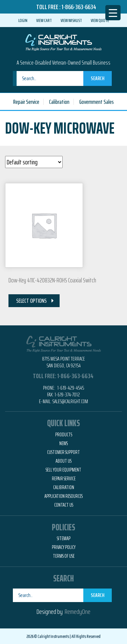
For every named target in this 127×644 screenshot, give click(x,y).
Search (98, 78)
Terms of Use (64, 556)
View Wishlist (71, 20)
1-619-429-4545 (70, 388)
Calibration (59, 102)
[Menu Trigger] (113, 13)
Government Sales (97, 102)
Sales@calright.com (70, 401)
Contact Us (64, 505)
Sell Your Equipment (63, 470)
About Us (63, 461)
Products (64, 435)
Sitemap (64, 538)
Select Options (31, 301)
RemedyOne (78, 612)
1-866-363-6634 (79, 7)
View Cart (44, 20)
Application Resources (63, 496)
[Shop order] (34, 162)
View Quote (100, 20)
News (63, 443)
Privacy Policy (64, 547)
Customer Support (63, 452)
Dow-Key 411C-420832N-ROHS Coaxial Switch (52, 280)
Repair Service (26, 102)
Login (23, 20)
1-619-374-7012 (67, 395)
